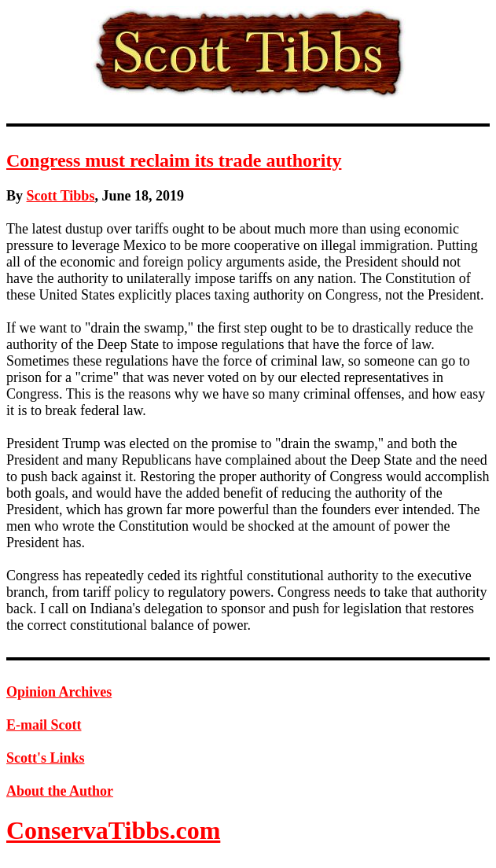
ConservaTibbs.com (113, 830)
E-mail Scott (44, 725)
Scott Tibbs (61, 196)
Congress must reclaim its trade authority (174, 160)
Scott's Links (46, 758)
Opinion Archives (59, 692)
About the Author (60, 791)
